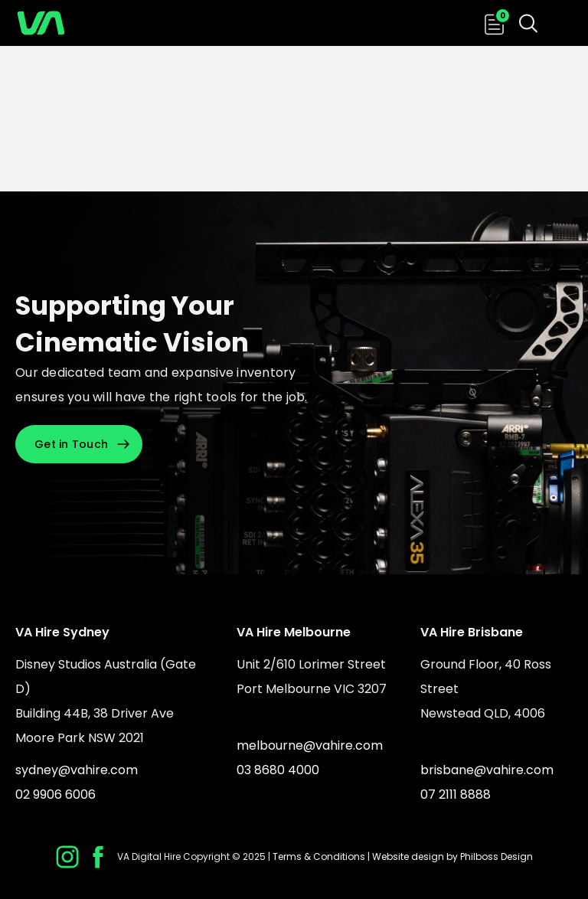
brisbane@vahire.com (487, 770)
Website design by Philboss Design (452, 857)
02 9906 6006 (56, 794)
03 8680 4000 (278, 770)
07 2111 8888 (456, 794)
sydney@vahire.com (77, 770)
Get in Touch (71, 444)
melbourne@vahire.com (310, 745)
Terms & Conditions (319, 857)
